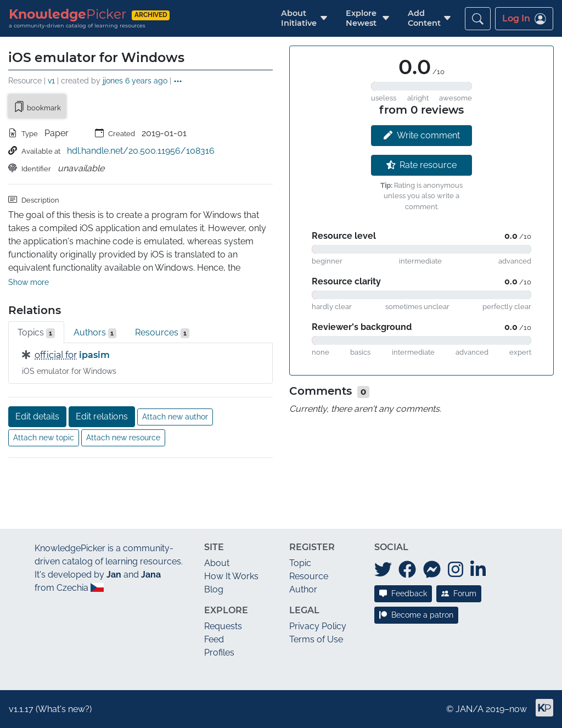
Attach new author (175, 417)
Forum (459, 593)
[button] (299, 18)
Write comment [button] (422, 135)
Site (214, 547)
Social (391, 547)
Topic (300, 563)
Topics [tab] (36, 333)
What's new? (64, 709)
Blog (214, 589)
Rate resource (422, 165)
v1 (51, 80)
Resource (309, 576)
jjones (113, 80)
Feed (214, 639)
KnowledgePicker (70, 548)
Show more (29, 282)
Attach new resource (123, 438)
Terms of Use (316, 639)
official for (56, 355)
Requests (223, 626)
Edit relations (102, 416)
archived (151, 15)
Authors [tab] (95, 333)
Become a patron (416, 615)
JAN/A (470, 709)
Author (303, 589)
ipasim (94, 355)
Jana (151, 575)
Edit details (37, 416)
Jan (114, 575)
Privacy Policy (318, 626)
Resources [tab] (162, 333)
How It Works (231, 576)
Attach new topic (44, 438)
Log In (524, 19)
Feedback (403, 593)
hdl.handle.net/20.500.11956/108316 (141, 151)
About (217, 563)
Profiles (219, 653)
